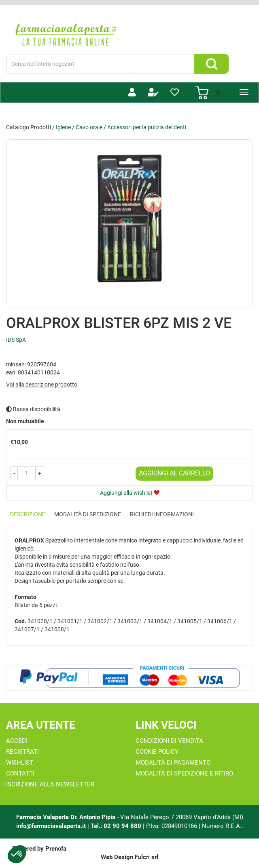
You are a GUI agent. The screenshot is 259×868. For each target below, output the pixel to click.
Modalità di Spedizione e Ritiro (184, 773)
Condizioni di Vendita (169, 741)
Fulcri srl (146, 857)
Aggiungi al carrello (174, 473)
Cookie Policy (157, 752)
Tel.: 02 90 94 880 (117, 826)
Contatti (20, 773)
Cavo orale (89, 127)
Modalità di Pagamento (173, 763)
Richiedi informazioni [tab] (162, 514)
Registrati (22, 752)
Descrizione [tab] (28, 514)
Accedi (17, 741)
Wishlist (20, 763)
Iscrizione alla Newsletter (50, 784)
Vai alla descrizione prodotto (42, 385)
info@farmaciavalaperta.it (51, 826)
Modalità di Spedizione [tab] (88, 514)
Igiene (63, 127)
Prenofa (56, 849)
